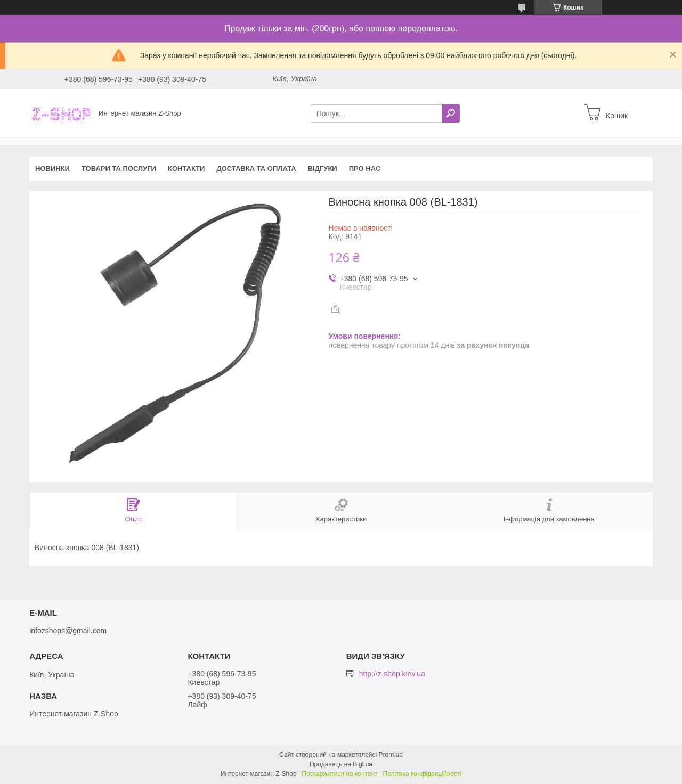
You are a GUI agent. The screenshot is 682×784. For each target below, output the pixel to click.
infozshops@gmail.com (68, 631)
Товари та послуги (119, 169)
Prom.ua (391, 755)
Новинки (52, 169)
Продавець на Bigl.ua (341, 764)
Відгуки (323, 169)
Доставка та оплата (256, 169)
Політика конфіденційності (423, 774)
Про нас (365, 169)
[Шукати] (451, 113)
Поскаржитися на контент (339, 774)
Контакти (186, 169)
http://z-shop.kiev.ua (392, 674)
